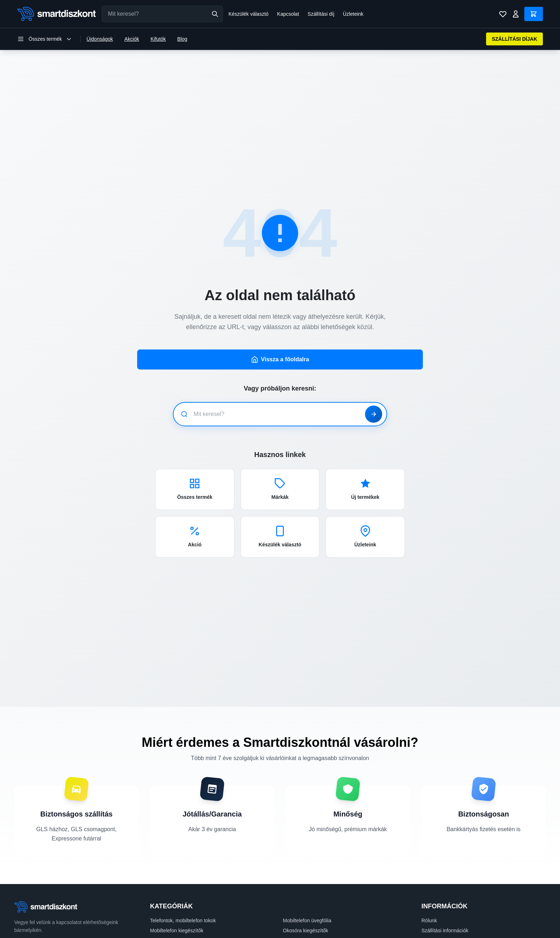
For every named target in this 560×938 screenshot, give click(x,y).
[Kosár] (534, 14)
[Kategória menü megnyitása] (44, 39)
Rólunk (429, 875)
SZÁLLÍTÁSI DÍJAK (514, 39)
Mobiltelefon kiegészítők (177, 885)
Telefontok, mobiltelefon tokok (183, 875)
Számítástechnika (170, 915)
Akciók (132, 39)
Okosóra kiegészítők (306, 885)
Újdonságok (100, 39)
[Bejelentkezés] (516, 14)
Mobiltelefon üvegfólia (307, 875)
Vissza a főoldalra (280, 314)
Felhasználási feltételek (447, 915)
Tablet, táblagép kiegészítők (314, 905)
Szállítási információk (445, 885)
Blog (182, 39)
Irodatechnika (298, 915)
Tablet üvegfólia (167, 905)
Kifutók (158, 39)
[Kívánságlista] (503, 14)
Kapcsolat (288, 14)
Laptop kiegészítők (171, 895)
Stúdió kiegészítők (303, 935)
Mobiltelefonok (166, 935)
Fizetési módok (438, 895)
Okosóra (292, 925)
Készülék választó (249, 14)
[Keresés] (215, 14)
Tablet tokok (296, 895)
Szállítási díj (321, 14)
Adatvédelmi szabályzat (448, 905)
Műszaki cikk (164, 925)
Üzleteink (353, 14)
